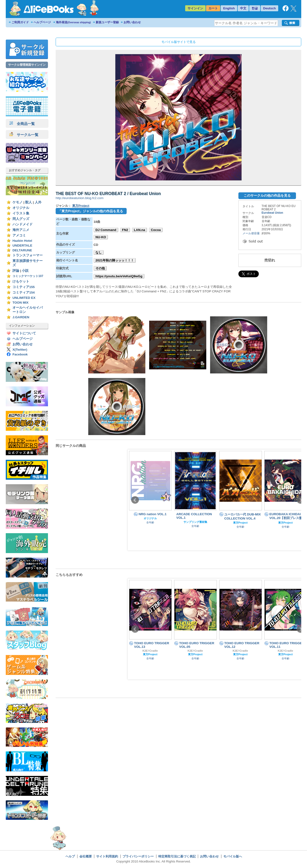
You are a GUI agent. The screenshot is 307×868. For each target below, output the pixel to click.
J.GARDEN (21, 317)
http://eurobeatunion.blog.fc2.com (80, 198)
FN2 (125, 230)
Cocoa (156, 230)
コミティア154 (24, 292)
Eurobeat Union (272, 213)
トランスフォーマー (28, 255)
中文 (243, 8)
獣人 (29, 202)
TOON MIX (21, 303)
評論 (16, 271)
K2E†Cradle (150, 651)
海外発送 (73, 22)
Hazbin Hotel (22, 241)
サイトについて (24, 333)
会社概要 (86, 856)
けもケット (21, 281)
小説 (25, 271)
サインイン (195, 8)
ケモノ (18, 202)
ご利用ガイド (20, 22)
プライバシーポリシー (138, 856)
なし (99, 252)
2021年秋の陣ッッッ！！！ (115, 260)
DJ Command (106, 230)
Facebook (20, 354)
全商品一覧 (22, 124)
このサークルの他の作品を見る (267, 195)
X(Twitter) (20, 350)
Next (301, 500)
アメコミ (19, 235)
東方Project (81, 206)
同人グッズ (21, 219)
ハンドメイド (23, 224)
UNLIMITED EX (24, 298)
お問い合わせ (132, 22)
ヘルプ (70, 856)
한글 (255, 8)
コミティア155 (24, 287)
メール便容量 (251, 233)
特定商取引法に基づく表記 (177, 856)
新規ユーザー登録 (107, 22)
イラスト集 (21, 213)
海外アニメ (21, 230)
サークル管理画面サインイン (27, 65)
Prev (135, 500)
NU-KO (101, 237)
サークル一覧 (24, 135)
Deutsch (269, 8)
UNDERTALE (22, 245)
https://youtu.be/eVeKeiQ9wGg (119, 276)
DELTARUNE (22, 250)
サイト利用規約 (107, 856)
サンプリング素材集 (195, 522)
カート (213, 8)
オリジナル (21, 208)
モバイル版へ (233, 856)
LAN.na (139, 230)
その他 (100, 268)
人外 (38, 202)
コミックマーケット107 (28, 276)
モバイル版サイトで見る (179, 42)
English (229, 8)
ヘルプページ (42, 22)
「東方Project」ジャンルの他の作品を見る (91, 211)
